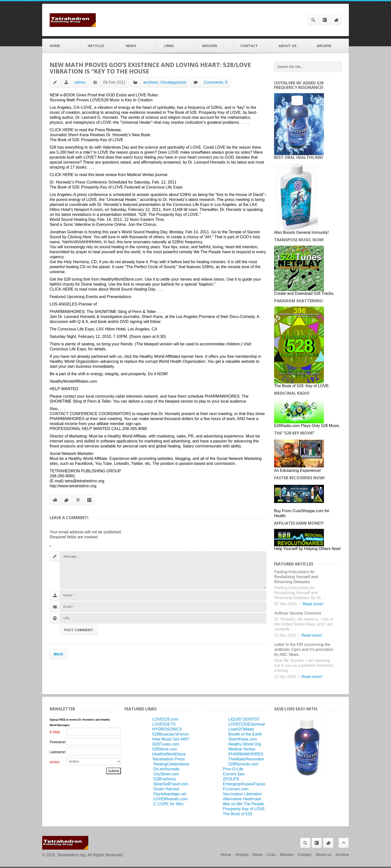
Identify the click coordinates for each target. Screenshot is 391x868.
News (138, 46)
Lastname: (58, 752)
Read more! (313, 604)
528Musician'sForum (170, 734)
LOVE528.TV (164, 724)
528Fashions (165, 779)
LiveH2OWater (241, 729)
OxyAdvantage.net (170, 794)
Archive (329, 46)
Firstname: (58, 742)
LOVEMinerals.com (171, 799)
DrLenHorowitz (167, 769)
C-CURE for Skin (168, 804)
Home (61, 46)
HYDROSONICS (167, 729)
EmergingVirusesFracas (244, 784)
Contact (252, 46)
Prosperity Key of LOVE (244, 809)
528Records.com (244, 764)
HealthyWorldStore (169, 754)
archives (151, 82)
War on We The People (244, 804)
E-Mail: (55, 732)
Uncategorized (173, 82)
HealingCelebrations (171, 764)
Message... (163, 570)
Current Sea (234, 774)
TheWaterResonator (246, 759)
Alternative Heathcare (242, 799)
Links (176, 46)
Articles (100, 46)
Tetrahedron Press (168, 759)
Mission (214, 46)
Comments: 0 (216, 82)
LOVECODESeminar (247, 724)
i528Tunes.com (166, 744)
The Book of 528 (238, 814)
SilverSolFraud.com (171, 784)
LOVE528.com (165, 719)
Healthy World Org (245, 744)
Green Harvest (166, 789)
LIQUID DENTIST (244, 719)
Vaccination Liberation (242, 794)
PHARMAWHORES (246, 754)
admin (80, 82)
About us (290, 46)
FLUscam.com (236, 789)
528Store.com (165, 749)
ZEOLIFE (231, 779)
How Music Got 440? (171, 739)
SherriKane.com (243, 739)
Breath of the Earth (245, 734)
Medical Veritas (242, 749)
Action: (55, 762)
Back (58, 654)
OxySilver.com (166, 774)
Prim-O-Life (233, 769)
